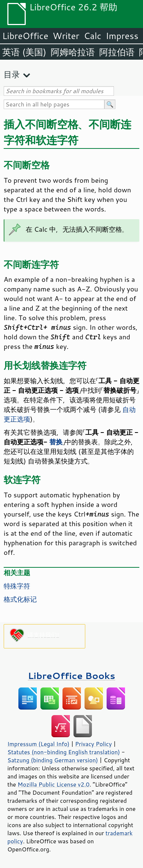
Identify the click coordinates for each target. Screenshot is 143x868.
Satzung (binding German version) (53, 760)
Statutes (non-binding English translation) (64, 752)
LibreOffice (25, 36)
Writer (66, 36)
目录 (12, 74)
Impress (122, 36)
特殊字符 (17, 586)
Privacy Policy (93, 744)
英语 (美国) (24, 52)
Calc (93, 36)
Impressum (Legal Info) (38, 744)
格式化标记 (20, 599)
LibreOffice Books (72, 675)
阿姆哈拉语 (73, 52)
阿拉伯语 (117, 52)
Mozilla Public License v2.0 (54, 784)
